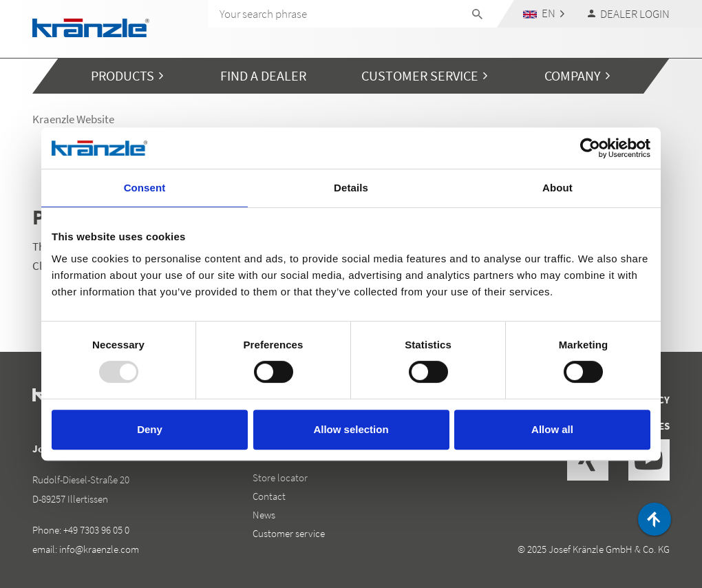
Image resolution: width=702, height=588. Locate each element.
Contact (269, 496)
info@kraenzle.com (99, 549)
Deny (150, 429)
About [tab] (557, 188)
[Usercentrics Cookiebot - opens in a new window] (590, 148)
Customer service (289, 533)
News (264, 515)
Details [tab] (351, 188)
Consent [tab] (145, 188)
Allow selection (351, 429)
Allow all (552, 429)
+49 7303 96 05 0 (96, 530)
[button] (544, 13)
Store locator (280, 477)
